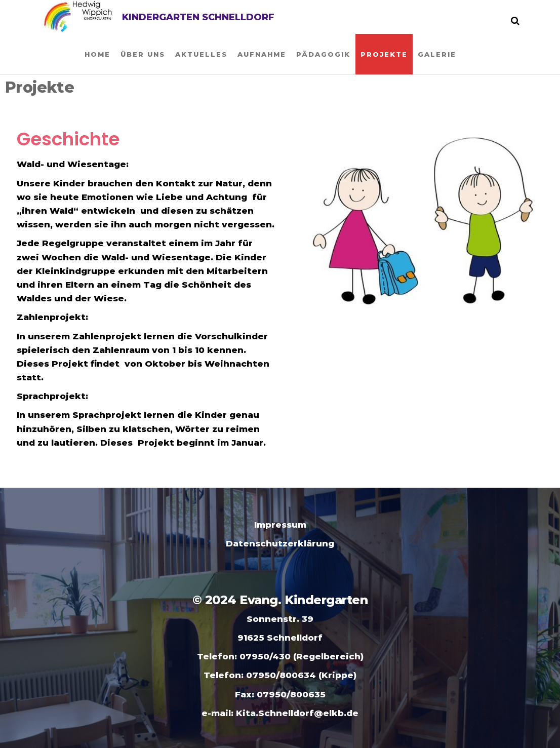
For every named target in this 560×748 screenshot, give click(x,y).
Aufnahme (262, 54)
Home (97, 54)
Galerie (437, 54)
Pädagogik (323, 54)
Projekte (384, 54)
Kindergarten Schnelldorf (198, 17)
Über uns (143, 54)
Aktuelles (201, 54)
